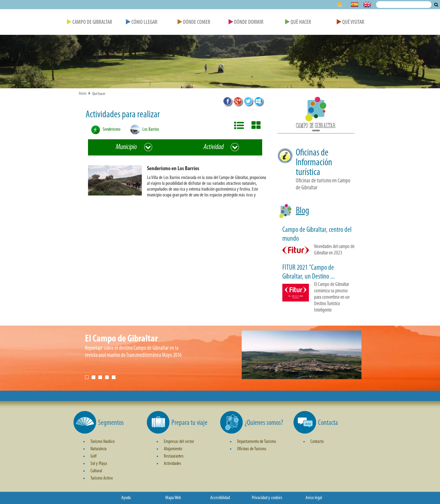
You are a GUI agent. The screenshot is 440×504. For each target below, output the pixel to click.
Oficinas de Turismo (252, 449)
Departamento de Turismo (257, 442)
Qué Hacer (298, 22)
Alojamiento (173, 449)
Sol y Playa (99, 464)
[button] (178, 183)
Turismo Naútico (103, 442)
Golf (94, 456)
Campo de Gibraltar (90, 22)
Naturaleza (99, 449)
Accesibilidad (220, 498)
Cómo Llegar (142, 22)
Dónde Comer (194, 22)
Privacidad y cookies (267, 498)
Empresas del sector (179, 442)
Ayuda (126, 498)
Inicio (83, 94)
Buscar (436, 5)
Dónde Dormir (246, 22)
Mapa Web (173, 498)
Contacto (317, 442)
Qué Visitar (350, 22)
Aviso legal (314, 498)
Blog (302, 211)
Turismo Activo (102, 478)
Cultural (96, 471)
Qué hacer (99, 94)
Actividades (172, 464)
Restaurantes (174, 456)
